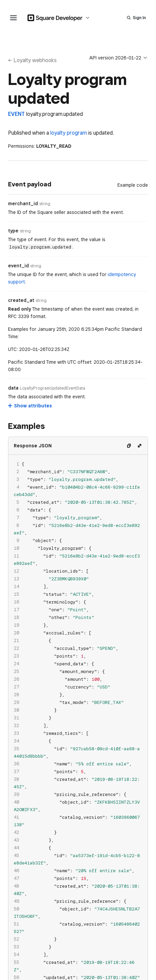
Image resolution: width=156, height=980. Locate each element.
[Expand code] (140, 446)
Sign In (139, 18)
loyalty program (69, 133)
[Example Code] (133, 185)
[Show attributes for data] (30, 406)
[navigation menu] (13, 18)
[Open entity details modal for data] (53, 388)
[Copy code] (129, 446)
